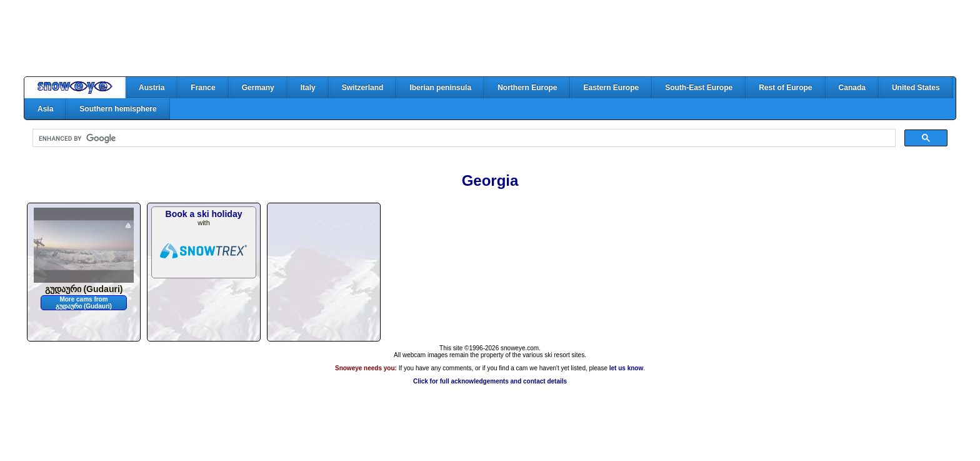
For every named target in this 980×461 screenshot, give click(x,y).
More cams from (84, 303)
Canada (852, 88)
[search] (463, 138)
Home (75, 88)
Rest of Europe (785, 88)
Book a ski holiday (204, 214)
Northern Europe (527, 88)
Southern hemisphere (118, 109)
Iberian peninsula (440, 88)
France (203, 88)
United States (916, 88)
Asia (45, 109)
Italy (308, 88)
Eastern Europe (611, 88)
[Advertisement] (490, 38)
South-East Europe (699, 88)
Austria (152, 88)
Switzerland (363, 88)
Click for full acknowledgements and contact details (490, 381)
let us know (626, 368)
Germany (258, 88)
